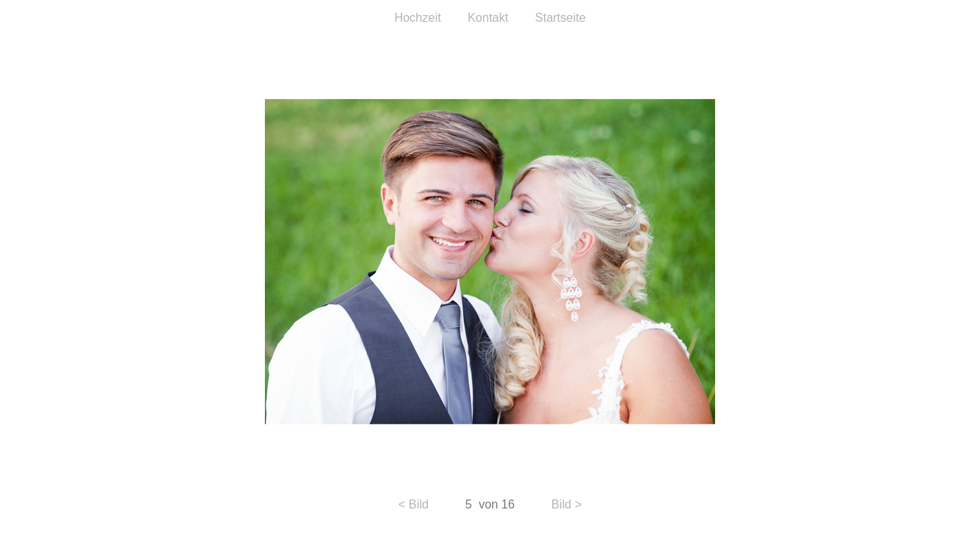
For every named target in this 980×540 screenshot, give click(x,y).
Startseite (561, 18)
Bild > (567, 504)
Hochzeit (417, 18)
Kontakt (490, 18)
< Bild (413, 504)
